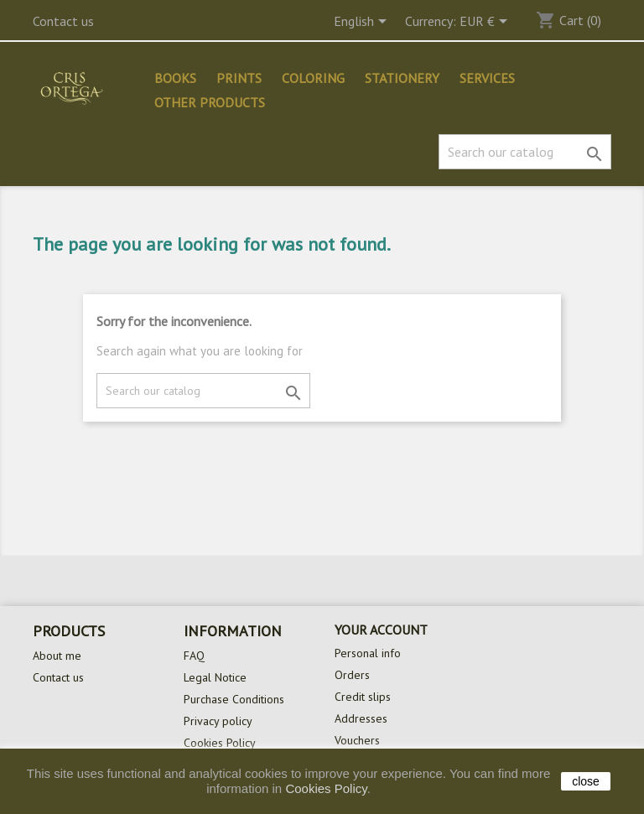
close (586, 781)
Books (175, 78)
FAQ (194, 656)
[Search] (525, 152)
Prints (239, 78)
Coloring (313, 78)
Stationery (402, 78)
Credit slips (363, 697)
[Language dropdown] (363, 23)
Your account (381, 630)
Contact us (63, 21)
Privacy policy (218, 721)
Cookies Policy (220, 743)
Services (487, 78)
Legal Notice (215, 677)
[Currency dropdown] (486, 23)
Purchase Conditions (234, 699)
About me (57, 656)
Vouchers (357, 740)
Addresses (361, 718)
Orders (352, 675)
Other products (210, 102)
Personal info (368, 653)
